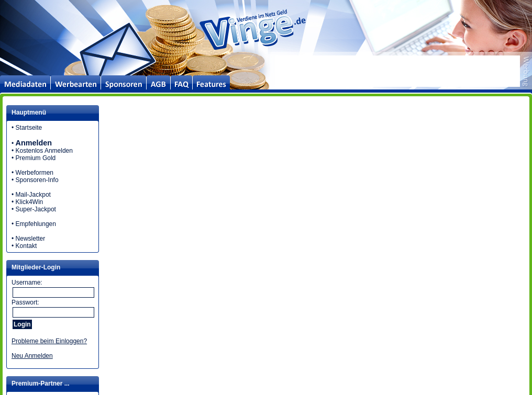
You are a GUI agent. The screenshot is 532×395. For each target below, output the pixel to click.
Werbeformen (35, 173)
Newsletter (31, 239)
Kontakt (26, 246)
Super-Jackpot (36, 209)
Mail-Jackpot (33, 195)
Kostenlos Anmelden (44, 151)
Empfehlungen (36, 224)
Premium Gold (36, 158)
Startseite (29, 128)
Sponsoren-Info (37, 180)
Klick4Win (30, 202)
